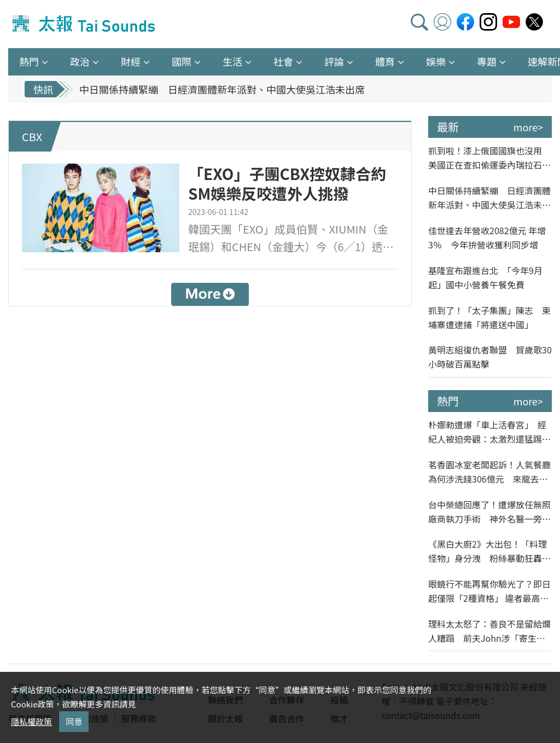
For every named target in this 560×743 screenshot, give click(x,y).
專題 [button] (487, 61)
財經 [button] (131, 61)
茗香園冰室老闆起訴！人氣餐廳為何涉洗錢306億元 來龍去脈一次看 (489, 472)
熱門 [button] (29, 61)
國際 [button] (182, 61)
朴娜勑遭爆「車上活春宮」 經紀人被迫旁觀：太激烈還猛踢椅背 (489, 432)
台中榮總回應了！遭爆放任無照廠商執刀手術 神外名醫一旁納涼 (489, 512)
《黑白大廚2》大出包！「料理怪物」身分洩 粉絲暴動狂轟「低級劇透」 (488, 551)
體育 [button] (385, 61)
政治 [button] (80, 61)
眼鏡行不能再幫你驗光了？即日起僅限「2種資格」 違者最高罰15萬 (489, 591)
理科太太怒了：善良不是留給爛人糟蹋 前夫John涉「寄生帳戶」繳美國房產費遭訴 (489, 631)
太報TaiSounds (85, 24)
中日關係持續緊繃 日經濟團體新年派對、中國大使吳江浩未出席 (222, 89)
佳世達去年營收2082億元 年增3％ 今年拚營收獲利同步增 (487, 237)
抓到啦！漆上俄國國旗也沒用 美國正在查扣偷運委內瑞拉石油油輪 (489, 158)
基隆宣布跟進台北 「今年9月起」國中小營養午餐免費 (485, 277)
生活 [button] (232, 61)
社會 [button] (283, 61)
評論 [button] (334, 61)
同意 (74, 721)
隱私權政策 (31, 721)
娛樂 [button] (436, 61)
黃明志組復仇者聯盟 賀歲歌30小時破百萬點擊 (490, 357)
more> (528, 127)
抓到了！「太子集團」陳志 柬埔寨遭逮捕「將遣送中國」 (489, 317)
